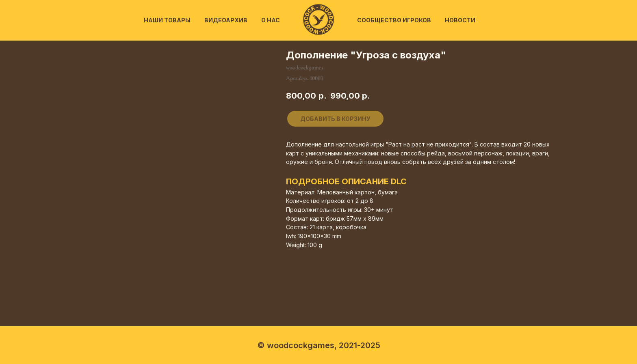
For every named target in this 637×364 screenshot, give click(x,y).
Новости (460, 20)
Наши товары (167, 20)
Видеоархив (226, 20)
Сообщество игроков (394, 20)
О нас (271, 20)
